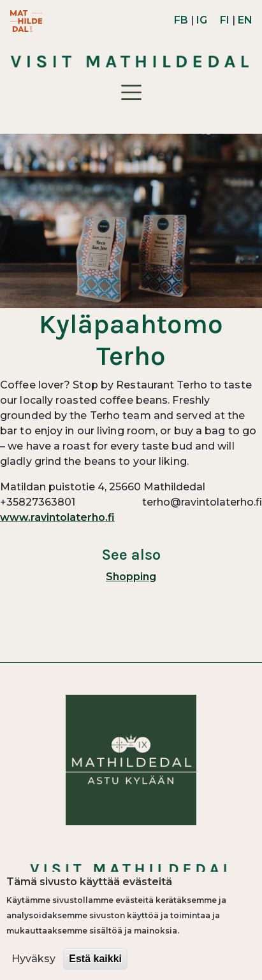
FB (181, 20)
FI (225, 20)
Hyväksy (33, 959)
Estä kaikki (95, 959)
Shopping (131, 577)
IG (202, 20)
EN (245, 20)
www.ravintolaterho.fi (57, 517)
